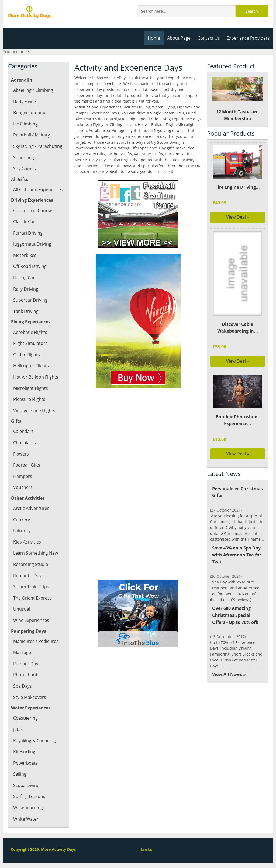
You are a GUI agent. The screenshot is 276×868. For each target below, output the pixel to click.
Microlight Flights (30, 388)
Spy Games (24, 169)
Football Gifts (27, 465)
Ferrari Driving (28, 233)
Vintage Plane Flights (34, 411)
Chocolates (24, 443)
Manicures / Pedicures (35, 641)
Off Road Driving (30, 266)
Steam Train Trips (31, 587)
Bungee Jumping (30, 113)
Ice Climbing (25, 124)
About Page (180, 38)
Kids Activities (27, 542)
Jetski (18, 729)
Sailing (20, 774)
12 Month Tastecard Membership (237, 99)
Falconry (22, 531)
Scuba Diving (26, 785)
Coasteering (25, 718)
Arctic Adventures (31, 508)
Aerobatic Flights (30, 332)
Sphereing (23, 157)
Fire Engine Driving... (237, 187)
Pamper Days (27, 664)
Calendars (23, 431)
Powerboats (25, 763)
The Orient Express (32, 598)
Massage (22, 652)
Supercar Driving (30, 300)
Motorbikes (25, 255)
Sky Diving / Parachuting (37, 146)
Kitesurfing (24, 752)
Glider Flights (26, 355)
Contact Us (210, 38)
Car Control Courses (33, 211)
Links (146, 849)
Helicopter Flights (31, 366)
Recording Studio (30, 564)
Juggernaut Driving (32, 244)
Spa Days (22, 686)
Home (156, 38)
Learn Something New (35, 553)
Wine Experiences (31, 620)
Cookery (21, 520)
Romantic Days (28, 576)
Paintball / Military (31, 135)
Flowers (21, 454)
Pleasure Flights (29, 399)
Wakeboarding (28, 808)
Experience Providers (249, 38)
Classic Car (24, 222)
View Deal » (238, 217)
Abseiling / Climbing (33, 90)
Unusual (22, 609)
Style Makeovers (30, 697)
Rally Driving (26, 289)
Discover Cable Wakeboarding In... (237, 328)
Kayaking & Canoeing (34, 741)
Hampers (22, 476)
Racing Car (24, 278)
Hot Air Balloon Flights (35, 377)
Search (252, 11)
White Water (26, 819)
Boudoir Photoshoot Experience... (237, 420)
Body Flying (25, 101)
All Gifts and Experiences (38, 190)
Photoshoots (26, 675)
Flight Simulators (30, 343)
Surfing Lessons (29, 796)
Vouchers (23, 487)
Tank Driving (26, 311)
